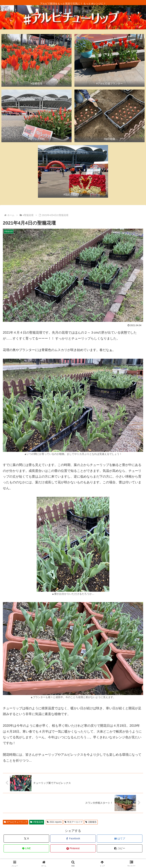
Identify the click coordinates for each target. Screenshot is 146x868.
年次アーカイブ (73, 822)
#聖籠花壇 (36, 822)
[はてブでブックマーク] (120, 839)
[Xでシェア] (26, 839)
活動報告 (91, 822)
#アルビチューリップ (16, 822)
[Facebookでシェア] (73, 839)
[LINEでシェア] (26, 848)
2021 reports (54, 822)
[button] (120, 848)
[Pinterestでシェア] (73, 848)
